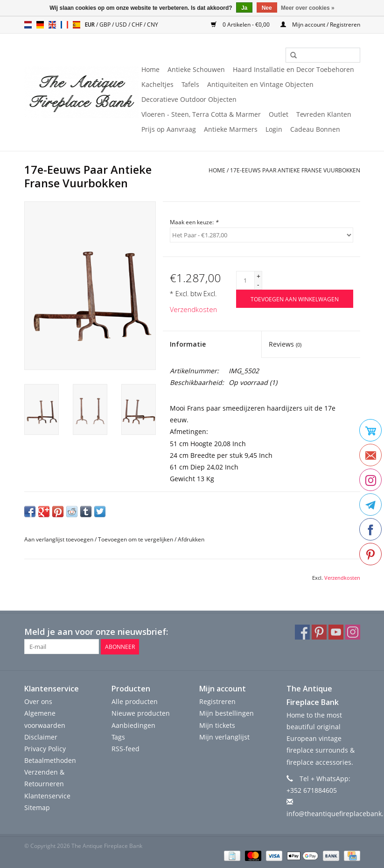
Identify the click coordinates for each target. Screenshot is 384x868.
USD (122, 25)
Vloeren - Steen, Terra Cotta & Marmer (201, 114)
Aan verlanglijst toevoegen (59, 539)
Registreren (217, 701)
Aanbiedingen (133, 725)
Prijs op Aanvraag (169, 129)
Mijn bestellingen (227, 713)
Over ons (38, 701)
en (52, 25)
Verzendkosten (193, 309)
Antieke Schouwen (196, 69)
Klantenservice (47, 795)
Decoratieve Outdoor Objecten (189, 99)
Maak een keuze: (194, 222)
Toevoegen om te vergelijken (136, 539)
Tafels (190, 84)
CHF (138, 25)
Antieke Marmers (231, 129)
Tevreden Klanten (324, 114)
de (40, 25)
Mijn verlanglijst (224, 736)
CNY (153, 25)
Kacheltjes (157, 84)
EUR (91, 25)
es (77, 25)
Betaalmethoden (50, 760)
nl (28, 25)
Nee (267, 8)
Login (274, 129)
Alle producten (135, 701)
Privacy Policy (45, 749)
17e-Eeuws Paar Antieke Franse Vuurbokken (295, 170)
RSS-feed (126, 749)
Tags (118, 736)
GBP (106, 25)
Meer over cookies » (308, 8)
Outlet (279, 114)
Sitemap (37, 808)
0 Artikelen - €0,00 (241, 25)
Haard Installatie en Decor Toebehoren (293, 69)
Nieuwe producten (141, 713)
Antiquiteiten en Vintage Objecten (260, 84)
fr (64, 25)
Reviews (285, 344)
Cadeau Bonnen (315, 129)
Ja (244, 8)
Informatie (188, 344)
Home (150, 69)
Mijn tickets (217, 725)
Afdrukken (191, 539)
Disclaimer (41, 736)
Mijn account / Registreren (320, 25)
